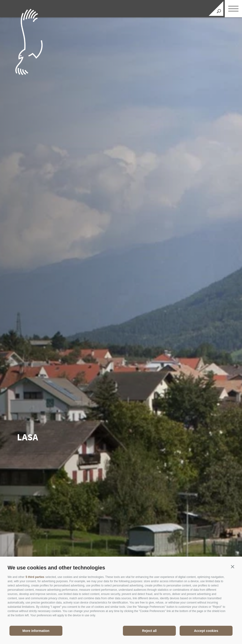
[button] (233, 567)
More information (36, 631)
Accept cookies (206, 631)
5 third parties (35, 577)
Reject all (149, 631)
